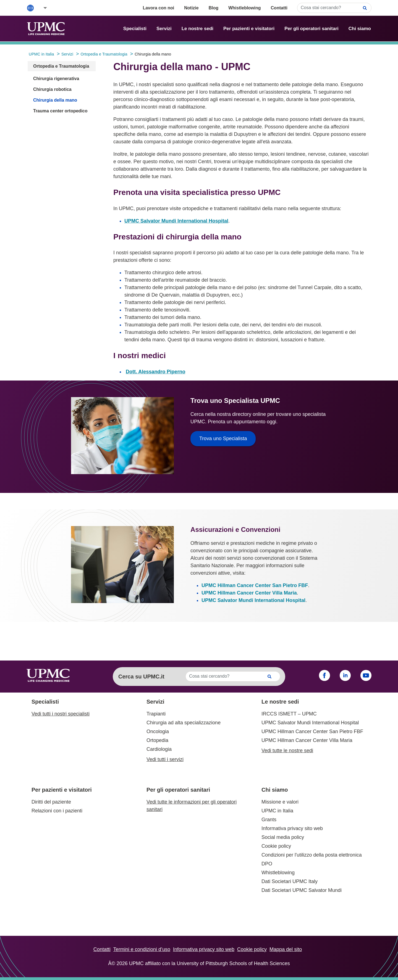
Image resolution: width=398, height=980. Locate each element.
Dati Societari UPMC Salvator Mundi (302, 890)
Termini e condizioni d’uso (142, 949)
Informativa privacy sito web (292, 828)
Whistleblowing (244, 8)
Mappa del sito (286, 949)
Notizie (191, 8)
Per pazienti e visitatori (249, 29)
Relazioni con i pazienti (57, 811)
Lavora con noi (158, 8)
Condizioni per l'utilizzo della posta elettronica (312, 855)
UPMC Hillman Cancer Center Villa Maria (249, 593)
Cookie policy (276, 846)
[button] (41, 8)
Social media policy (283, 837)
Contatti (279, 8)
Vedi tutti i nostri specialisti (61, 714)
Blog (214, 8)
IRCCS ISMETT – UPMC (289, 714)
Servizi (164, 29)
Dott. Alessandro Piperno (155, 372)
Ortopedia (157, 740)
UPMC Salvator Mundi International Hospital (176, 221)
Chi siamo (360, 29)
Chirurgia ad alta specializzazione (184, 723)
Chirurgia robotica (52, 89)
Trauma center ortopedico (60, 111)
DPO (267, 864)
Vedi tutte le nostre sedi (287, 751)
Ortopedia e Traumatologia (61, 66)
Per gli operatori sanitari (311, 29)
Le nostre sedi (197, 29)
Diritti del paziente (51, 802)
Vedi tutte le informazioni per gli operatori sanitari (192, 806)
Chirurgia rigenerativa (56, 79)
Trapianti (156, 714)
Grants (269, 820)
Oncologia (158, 731)
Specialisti (135, 29)
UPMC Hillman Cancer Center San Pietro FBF (255, 585)
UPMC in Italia (277, 811)
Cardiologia (159, 749)
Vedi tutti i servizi (165, 759)
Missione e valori (280, 802)
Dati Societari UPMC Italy (290, 881)
